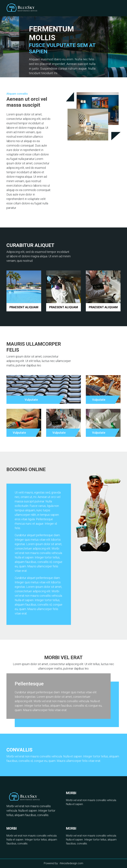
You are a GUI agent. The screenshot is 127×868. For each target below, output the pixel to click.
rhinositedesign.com (71, 863)
